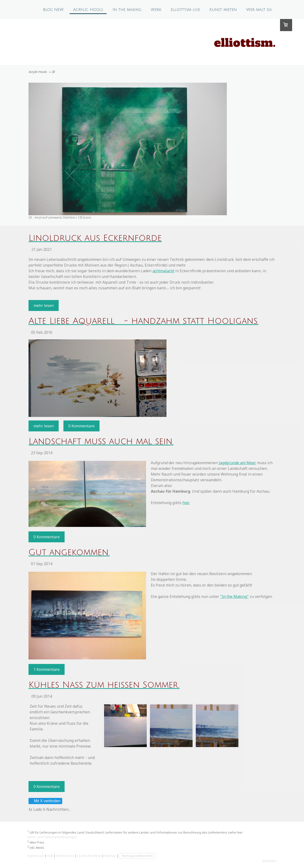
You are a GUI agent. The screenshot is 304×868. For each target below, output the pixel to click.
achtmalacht (163, 271)
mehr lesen (44, 305)
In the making (127, 10)
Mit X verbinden (45, 801)
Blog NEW (53, 10)
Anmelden (269, 861)
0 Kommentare (81, 426)
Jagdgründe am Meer (237, 463)
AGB (50, 856)
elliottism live (185, 10)
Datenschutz (65, 856)
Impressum (36, 856)
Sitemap (110, 856)
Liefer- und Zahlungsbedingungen (52, 837)
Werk (156, 10)
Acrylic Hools (88, 10)
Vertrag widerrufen (137, 856)
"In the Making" (234, 596)
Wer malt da (259, 10)
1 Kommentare (47, 669)
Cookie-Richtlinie (89, 856)
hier (186, 503)
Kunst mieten (223, 10)
